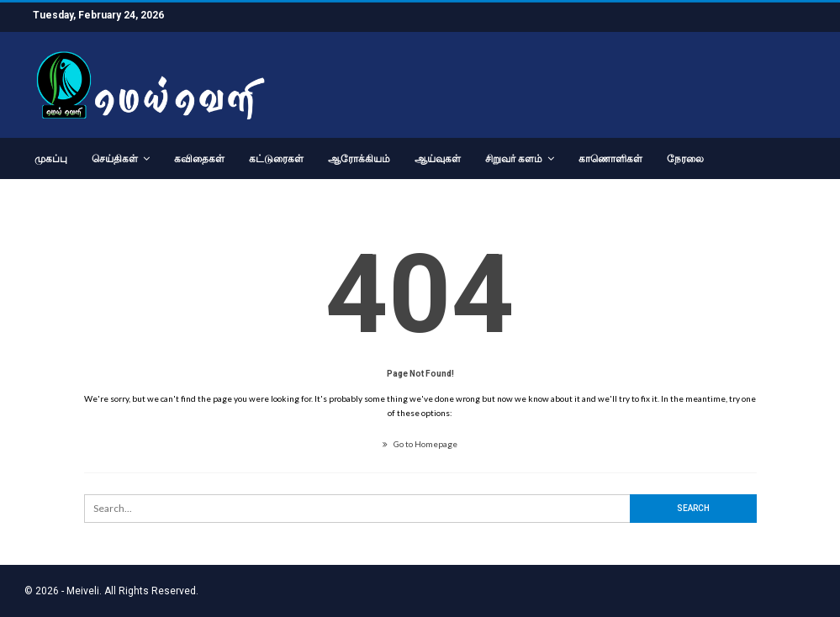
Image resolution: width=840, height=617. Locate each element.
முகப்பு (51, 159)
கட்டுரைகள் (276, 159)
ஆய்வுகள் (438, 159)
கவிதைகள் (199, 159)
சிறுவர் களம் (514, 159)
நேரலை (685, 159)
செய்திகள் (115, 159)
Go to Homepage (420, 444)
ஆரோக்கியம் (359, 159)
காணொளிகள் (610, 159)
